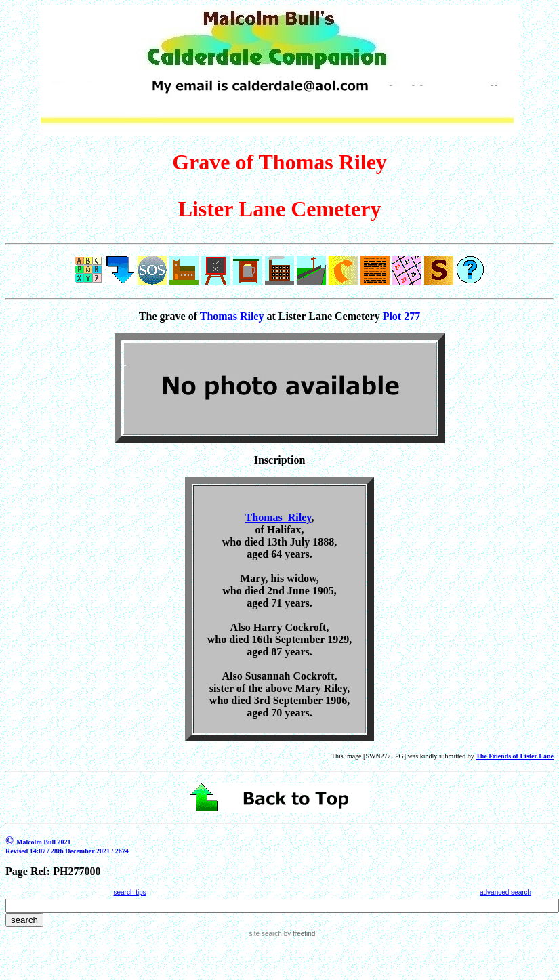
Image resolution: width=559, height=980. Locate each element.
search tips (129, 892)
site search (266, 934)
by (298, 934)
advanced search (505, 892)
